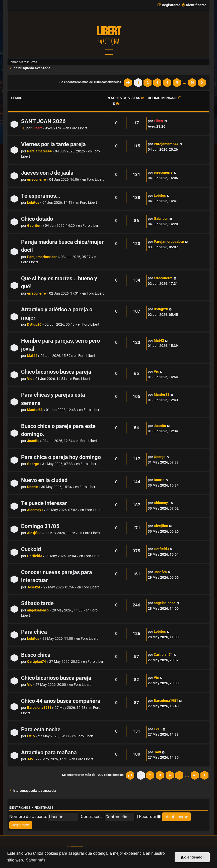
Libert (37, 128)
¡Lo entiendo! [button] (192, 857)
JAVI (31, 759)
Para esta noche (41, 729)
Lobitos (33, 203)
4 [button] (167, 82)
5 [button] (177, 82)
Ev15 (31, 736)
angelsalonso (38, 610)
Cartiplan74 (37, 662)
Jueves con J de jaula (47, 173)
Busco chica (36, 655)
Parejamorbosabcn (42, 257)
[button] (128, 83)
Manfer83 (35, 410)
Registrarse (44, 808)
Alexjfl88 (34, 533)
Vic (30, 379)
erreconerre (37, 180)
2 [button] (148, 82)
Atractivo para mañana (49, 752)
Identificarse (20, 808)
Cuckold (31, 549)
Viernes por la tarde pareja (53, 144)
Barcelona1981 (39, 708)
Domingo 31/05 (40, 526)
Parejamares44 (39, 151)
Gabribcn (34, 226)
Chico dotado (37, 219)
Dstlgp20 (34, 324)
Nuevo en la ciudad (44, 480)
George (33, 464)
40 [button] (192, 82)
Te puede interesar (44, 503)
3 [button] (157, 82)
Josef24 (34, 587)
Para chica (34, 632)
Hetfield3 (35, 556)
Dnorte (32, 487)
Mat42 (32, 356)
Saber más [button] (35, 860)
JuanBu (33, 441)
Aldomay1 (35, 510)
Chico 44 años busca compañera (61, 701)
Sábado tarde (37, 603)
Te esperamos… (41, 196)
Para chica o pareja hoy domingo (61, 457)
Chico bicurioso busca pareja (56, 372)
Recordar (150, 816)
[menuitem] (194, 5)
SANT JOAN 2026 (43, 121)
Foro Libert (79, 128)
